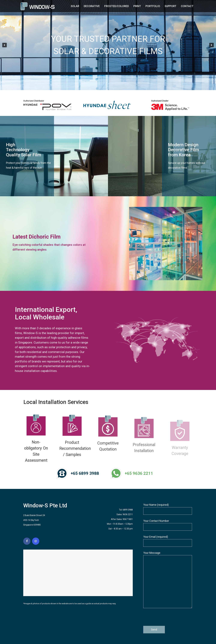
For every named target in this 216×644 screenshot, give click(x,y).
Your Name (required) (168, 509)
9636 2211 (128, 514)
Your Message (168, 580)
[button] (4, 45)
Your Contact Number (168, 525)
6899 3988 (128, 510)
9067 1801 (128, 519)
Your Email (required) (168, 541)
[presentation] (166, 618)
